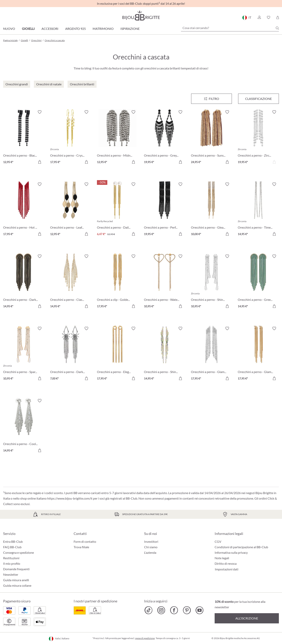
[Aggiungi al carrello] (40, 162)
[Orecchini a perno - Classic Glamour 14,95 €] (71, 282)
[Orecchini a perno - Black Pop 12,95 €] (24, 138)
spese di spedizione (145, 638)
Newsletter (11, 574)
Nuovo (9, 29)
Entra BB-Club (13, 541)
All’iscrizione (247, 618)
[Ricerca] (277, 28)
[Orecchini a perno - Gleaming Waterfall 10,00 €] (211, 210)
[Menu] (211, 99)
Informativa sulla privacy (231, 552)
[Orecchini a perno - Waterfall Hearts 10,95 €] (164, 282)
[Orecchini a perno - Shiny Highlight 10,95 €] (211, 282)
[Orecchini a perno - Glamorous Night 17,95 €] (258, 354)
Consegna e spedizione (19, 552)
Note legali (222, 558)
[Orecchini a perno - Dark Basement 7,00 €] (71, 354)
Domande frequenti (16, 569)
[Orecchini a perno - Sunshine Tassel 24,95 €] (211, 138)
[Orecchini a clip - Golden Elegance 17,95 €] (117, 282)
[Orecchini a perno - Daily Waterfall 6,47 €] (117, 210)
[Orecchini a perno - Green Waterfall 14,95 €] (258, 282)
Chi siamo (151, 547)
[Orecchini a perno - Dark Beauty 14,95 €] (24, 282)
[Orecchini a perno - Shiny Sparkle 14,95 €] (164, 354)
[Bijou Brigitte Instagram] (161, 610)
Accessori (50, 29)
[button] (259, 17)
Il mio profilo (12, 563)
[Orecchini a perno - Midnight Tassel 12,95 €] (117, 138)
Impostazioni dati (227, 569)
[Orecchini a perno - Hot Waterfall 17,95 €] (24, 210)
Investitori (151, 541)
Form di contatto (85, 541)
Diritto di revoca (226, 563)
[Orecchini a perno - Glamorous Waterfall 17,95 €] (211, 354)
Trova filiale (81, 547)
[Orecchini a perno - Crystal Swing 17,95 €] (71, 138)
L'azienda (150, 552)
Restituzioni (11, 558)
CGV (218, 541)
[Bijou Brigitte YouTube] (199, 610)
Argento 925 (75, 29)
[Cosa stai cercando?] (230, 28)
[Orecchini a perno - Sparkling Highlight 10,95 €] (24, 354)
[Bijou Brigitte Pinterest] (187, 610)
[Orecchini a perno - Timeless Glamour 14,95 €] (258, 210)
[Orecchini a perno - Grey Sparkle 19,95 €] (164, 138)
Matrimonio (103, 29)
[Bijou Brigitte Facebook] (174, 610)
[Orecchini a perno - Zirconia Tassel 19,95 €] (258, 138)
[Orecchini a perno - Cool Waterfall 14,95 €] (24, 426)
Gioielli (28, 29)
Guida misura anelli (16, 580)
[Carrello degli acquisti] (278, 17)
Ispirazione (130, 29)
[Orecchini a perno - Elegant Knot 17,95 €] (117, 354)
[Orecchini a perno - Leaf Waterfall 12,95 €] (71, 210)
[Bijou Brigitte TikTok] (149, 610)
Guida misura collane (17, 585)
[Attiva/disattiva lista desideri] (40, 112)
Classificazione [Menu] (258, 99)
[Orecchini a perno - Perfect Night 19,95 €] (164, 210)
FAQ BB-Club (12, 547)
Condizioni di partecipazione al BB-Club (241, 547)
